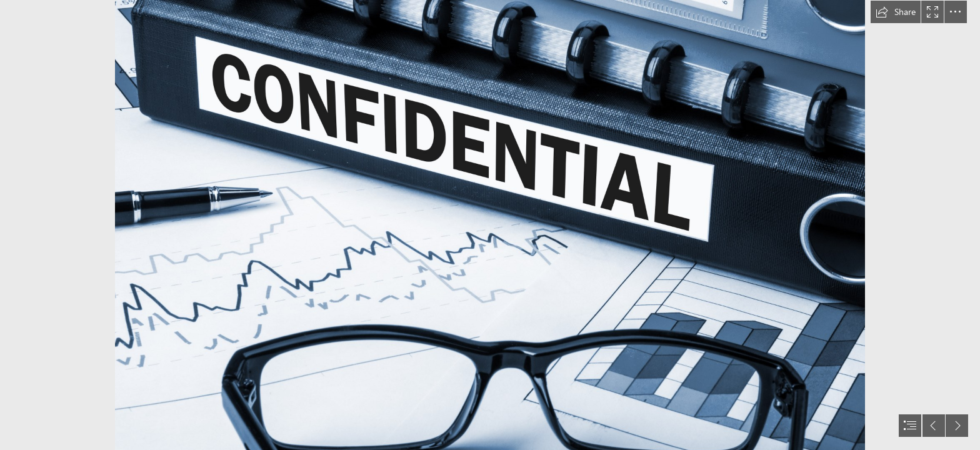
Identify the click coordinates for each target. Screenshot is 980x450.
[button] (896, 12)
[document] (490, 225)
